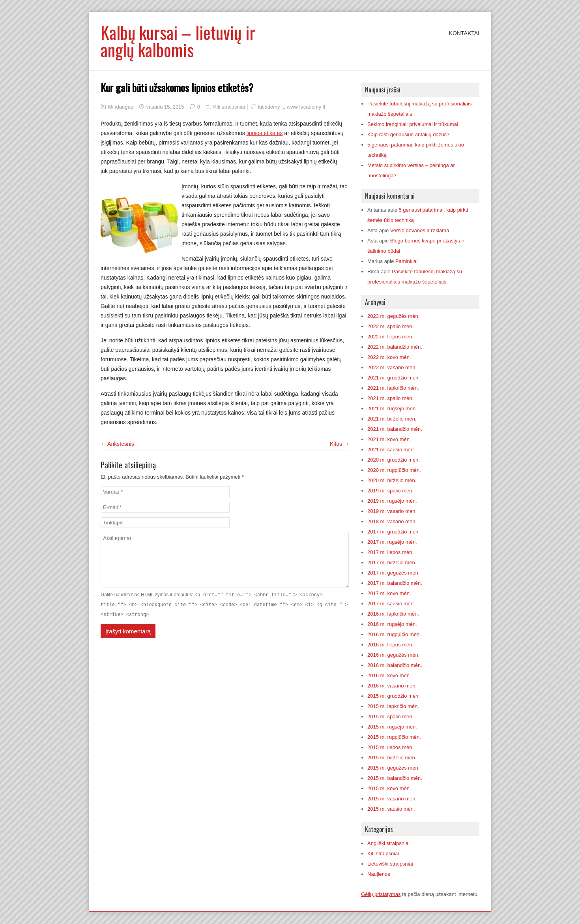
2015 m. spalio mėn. (390, 716)
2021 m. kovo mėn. (389, 439)
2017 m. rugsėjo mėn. (392, 542)
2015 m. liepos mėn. (390, 747)
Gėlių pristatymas (381, 894)
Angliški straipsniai (388, 843)
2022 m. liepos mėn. (390, 337)
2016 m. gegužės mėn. (393, 655)
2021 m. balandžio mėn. (395, 429)
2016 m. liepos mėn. (390, 645)
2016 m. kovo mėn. (389, 675)
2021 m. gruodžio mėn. (394, 378)
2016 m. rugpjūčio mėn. (394, 634)
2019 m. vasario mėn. (392, 511)
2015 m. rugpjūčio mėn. (394, 737)
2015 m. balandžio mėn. (395, 778)
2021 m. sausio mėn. (391, 450)
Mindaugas (121, 107)
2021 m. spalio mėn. (390, 398)
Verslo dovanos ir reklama (420, 230)
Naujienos (379, 874)
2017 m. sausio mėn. (391, 604)
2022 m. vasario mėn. (392, 367)
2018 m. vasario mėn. (392, 521)
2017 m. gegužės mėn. (393, 573)
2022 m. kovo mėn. (389, 357)
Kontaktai (464, 33)
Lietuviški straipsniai (390, 864)
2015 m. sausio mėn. (391, 809)
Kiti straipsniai (229, 107)
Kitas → (340, 444)
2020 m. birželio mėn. (392, 480)
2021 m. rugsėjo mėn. (392, 408)
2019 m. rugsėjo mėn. (392, 501)
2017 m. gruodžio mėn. (394, 532)
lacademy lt (271, 107)
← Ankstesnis (117, 444)
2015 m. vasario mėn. (392, 799)
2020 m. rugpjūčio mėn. (394, 470)
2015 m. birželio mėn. (392, 758)
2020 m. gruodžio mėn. (394, 460)
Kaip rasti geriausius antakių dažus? (408, 134)
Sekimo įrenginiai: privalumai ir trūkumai (413, 124)
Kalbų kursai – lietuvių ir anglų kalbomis (178, 41)
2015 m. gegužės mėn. (393, 768)
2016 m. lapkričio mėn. (393, 614)
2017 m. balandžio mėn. (395, 583)
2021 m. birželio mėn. (392, 419)
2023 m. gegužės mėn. (393, 316)
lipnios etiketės (265, 133)
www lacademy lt (306, 107)
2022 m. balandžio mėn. (395, 347)
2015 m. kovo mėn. (389, 788)
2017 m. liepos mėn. (390, 552)
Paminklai (406, 261)
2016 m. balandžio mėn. (395, 665)
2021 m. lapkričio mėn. (393, 388)
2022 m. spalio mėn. (390, 326)
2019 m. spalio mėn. (390, 491)
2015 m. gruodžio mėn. (394, 696)
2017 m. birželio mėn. (392, 562)
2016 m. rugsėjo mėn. (392, 624)
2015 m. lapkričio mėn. (393, 706)
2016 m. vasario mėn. (392, 686)
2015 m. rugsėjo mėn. (392, 727)
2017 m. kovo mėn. (389, 593)
